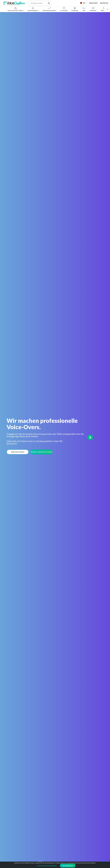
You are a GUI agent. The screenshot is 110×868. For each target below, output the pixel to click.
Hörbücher (93, 9)
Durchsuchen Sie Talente (15, 9)
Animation (104, 9)
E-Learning (64, 9)
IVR (84, 9)
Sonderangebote (33, 9)
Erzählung (75, 9)
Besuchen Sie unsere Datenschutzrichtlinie (82, 863)
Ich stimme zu (68, 866)
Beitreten (104, 3)
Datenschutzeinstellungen (47, 866)
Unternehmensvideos (49, 9)
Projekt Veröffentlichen (41, 452)
